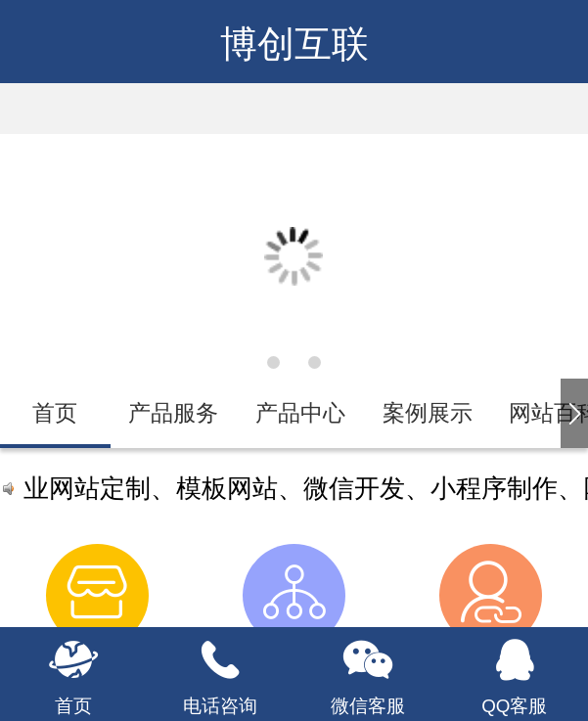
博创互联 (294, 44)
